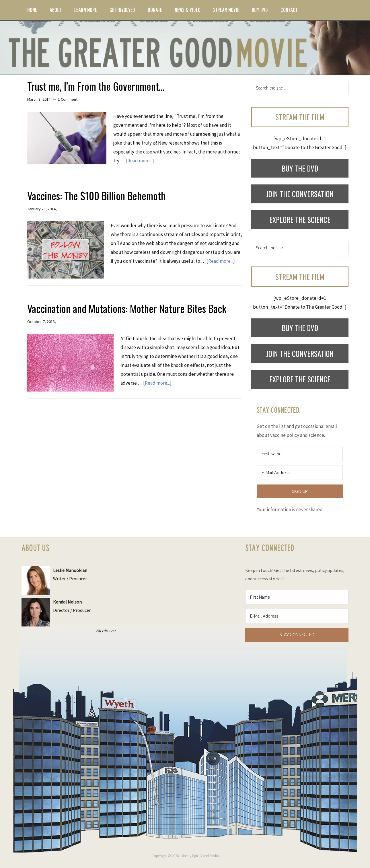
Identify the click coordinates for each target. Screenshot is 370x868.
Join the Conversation (300, 194)
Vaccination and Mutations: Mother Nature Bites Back (127, 308)
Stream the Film (300, 117)
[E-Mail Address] (300, 473)
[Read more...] (140, 161)
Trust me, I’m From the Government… (96, 86)
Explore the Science (300, 220)
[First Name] (300, 454)
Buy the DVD (300, 168)
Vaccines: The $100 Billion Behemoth (96, 195)
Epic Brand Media (206, 856)
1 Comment (68, 99)
